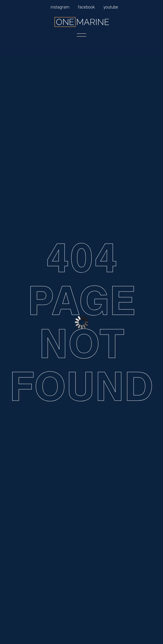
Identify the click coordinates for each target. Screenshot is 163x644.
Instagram (60, 7)
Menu (82, 35)
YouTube (111, 7)
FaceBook (86, 7)
